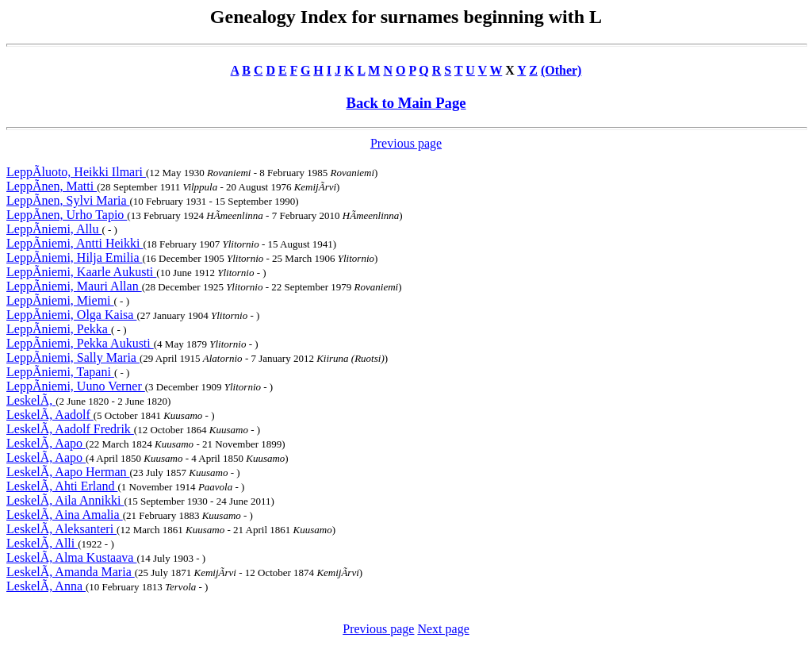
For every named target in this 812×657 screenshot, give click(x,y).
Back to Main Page (406, 103)
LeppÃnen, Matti (52, 186)
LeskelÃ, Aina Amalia (65, 515)
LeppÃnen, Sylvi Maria (68, 200)
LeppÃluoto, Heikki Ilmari (76, 172)
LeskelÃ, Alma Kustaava (71, 557)
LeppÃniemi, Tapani (60, 372)
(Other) (561, 70)
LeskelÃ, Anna (46, 586)
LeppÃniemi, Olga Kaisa (71, 315)
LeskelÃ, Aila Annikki (65, 500)
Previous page (406, 143)
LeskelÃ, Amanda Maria (71, 572)
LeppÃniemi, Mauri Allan (74, 286)
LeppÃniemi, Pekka (59, 329)
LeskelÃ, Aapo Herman (68, 472)
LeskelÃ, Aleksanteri (61, 529)
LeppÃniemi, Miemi (60, 300)
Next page (443, 629)
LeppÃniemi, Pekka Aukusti (80, 343)
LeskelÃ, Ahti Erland (62, 486)
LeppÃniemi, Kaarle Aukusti (81, 272)
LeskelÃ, (31, 400)
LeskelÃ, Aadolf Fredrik (70, 429)
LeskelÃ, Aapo (46, 443)
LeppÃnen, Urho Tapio (67, 215)
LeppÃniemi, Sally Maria (73, 357)
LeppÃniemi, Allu (54, 229)
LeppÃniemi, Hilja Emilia (75, 257)
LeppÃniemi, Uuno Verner (76, 386)
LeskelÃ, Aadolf (50, 415)
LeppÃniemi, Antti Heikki (75, 243)
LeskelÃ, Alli (42, 543)
